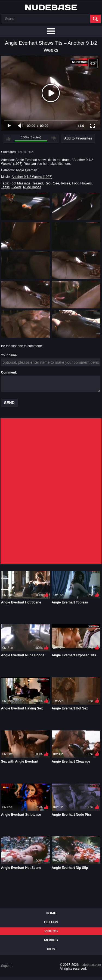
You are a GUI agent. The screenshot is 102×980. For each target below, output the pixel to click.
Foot (75, 183)
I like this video (8, 138)
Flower (16, 187)
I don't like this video (54, 138)
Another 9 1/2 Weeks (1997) (32, 177)
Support (7, 966)
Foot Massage (20, 183)
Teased (37, 183)
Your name (9, 355)
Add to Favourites (78, 138)
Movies (51, 940)
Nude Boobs (32, 187)
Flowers (86, 183)
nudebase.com (90, 965)
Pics (51, 949)
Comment (9, 372)
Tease (5, 187)
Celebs (51, 922)
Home (51, 913)
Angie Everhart (27, 170)
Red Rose (52, 183)
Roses (66, 183)
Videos (51, 931)
